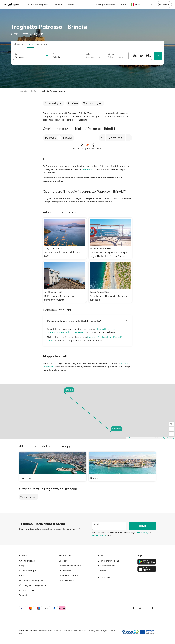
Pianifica (57, 5)
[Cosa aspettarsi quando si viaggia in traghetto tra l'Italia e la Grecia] (110, 238)
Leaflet (129, 438)
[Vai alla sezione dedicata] (54, 103)
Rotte (34, 91)
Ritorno (31, 44)
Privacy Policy (142, 533)
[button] (59, 138)
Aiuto (123, 5)
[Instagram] (140, 608)
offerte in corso (89, 169)
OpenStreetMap (169, 438)
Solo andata (19, 44)
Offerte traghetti (38, 5)
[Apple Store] (147, 569)
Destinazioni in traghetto (32, 580)
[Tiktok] (147, 608)
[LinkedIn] (153, 608)
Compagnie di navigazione (33, 585)
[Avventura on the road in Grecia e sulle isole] (110, 282)
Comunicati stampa (68, 575)
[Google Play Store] (147, 562)
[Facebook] (133, 608)
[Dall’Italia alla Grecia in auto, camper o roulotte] (65, 282)
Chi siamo (64, 561)
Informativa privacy (71, 630)
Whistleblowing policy (91, 630)
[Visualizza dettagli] (79, 529)
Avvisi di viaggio (106, 577)
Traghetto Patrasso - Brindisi (53, 91)
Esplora (70, 5)
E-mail (96, 524)
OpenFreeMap (138, 438)
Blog (21, 566)
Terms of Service (99, 535)
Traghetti (23, 91)
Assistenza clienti (107, 566)
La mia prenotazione (105, 5)
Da (16, 54)
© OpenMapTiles (149, 438)
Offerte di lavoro (67, 580)
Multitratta (42, 44)
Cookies (58, 630)
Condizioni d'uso (45, 630)
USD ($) (150, 5)
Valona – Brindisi (29, 497)
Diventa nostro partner (70, 566)
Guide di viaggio (27, 571)
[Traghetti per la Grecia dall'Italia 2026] (65, 238)
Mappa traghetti (28, 590)
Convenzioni (65, 571)
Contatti (102, 571)
